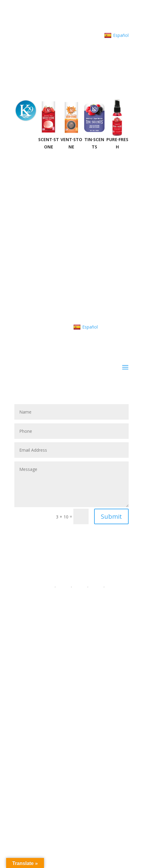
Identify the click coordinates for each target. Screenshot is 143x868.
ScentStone (71, 789)
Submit (111, 516)
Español (116, 35)
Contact (80, 35)
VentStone (71, 796)
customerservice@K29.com (75, 28)
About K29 (118, 28)
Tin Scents (71, 803)
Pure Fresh (71, 811)
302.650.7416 (28, 28)
